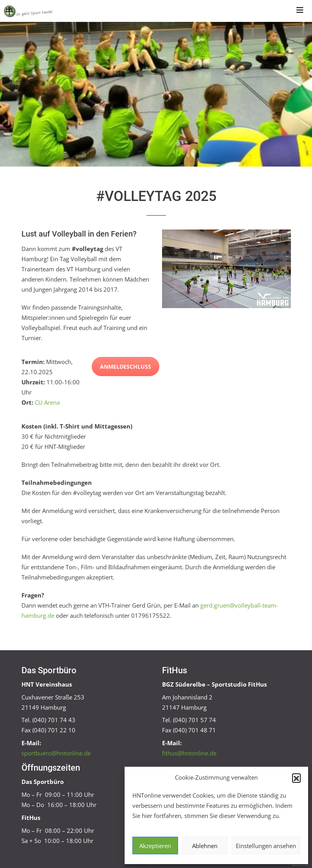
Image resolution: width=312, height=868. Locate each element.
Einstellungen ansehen (266, 846)
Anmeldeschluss (126, 367)
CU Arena (47, 402)
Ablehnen (205, 846)
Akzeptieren (155, 846)
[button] (296, 778)
